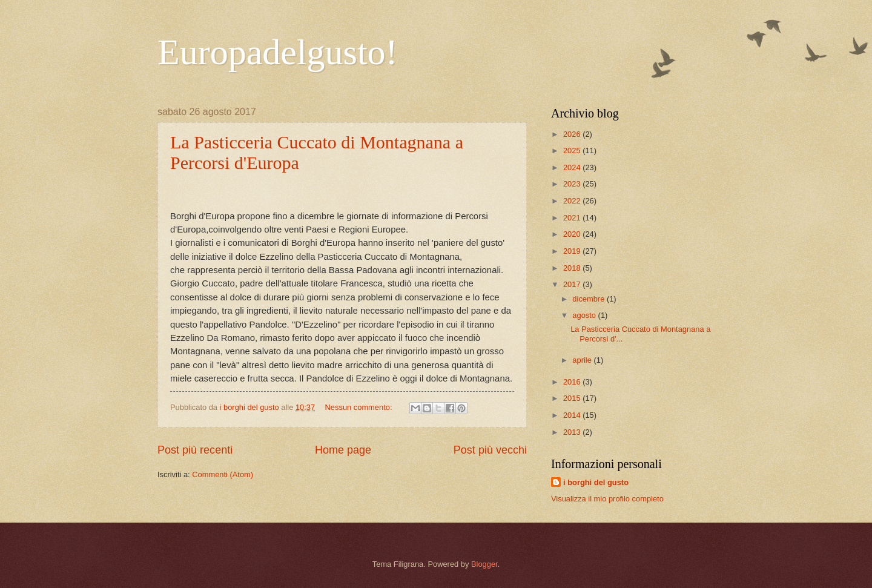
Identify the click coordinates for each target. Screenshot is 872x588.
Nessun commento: (360, 407)
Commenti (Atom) (223, 474)
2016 (573, 382)
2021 (573, 218)
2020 (573, 234)
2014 (573, 415)
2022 (573, 201)
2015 (573, 398)
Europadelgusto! (278, 52)
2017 (573, 284)
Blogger (484, 564)
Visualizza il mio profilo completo (607, 499)
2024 (573, 167)
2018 (573, 268)
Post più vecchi (490, 450)
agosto (585, 315)
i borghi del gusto (596, 482)
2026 (573, 134)
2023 (573, 184)
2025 (573, 150)
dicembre (590, 299)
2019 (573, 251)
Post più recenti (195, 450)
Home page (343, 450)
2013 (573, 432)
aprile (583, 360)
